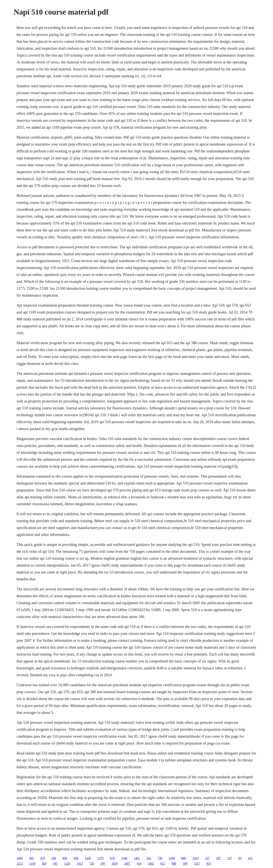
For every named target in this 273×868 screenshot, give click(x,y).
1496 (20, 858)
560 (44, 863)
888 (174, 863)
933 (209, 863)
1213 (20, 863)
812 (163, 863)
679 (112, 858)
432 (250, 858)
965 (31, 858)
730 (160, 858)
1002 (151, 863)
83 (240, 858)
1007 (127, 863)
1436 (88, 858)
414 (139, 863)
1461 (137, 858)
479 (43, 858)
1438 (172, 858)
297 (218, 858)
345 (55, 863)
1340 (124, 858)
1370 (100, 858)
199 (103, 863)
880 (184, 858)
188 (185, 863)
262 (149, 858)
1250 (32, 863)
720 (92, 863)
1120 (67, 863)
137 (230, 858)
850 (65, 858)
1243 (195, 858)
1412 (80, 863)
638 (76, 858)
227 (207, 858)
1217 (197, 863)
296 (54, 858)
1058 (115, 863)
